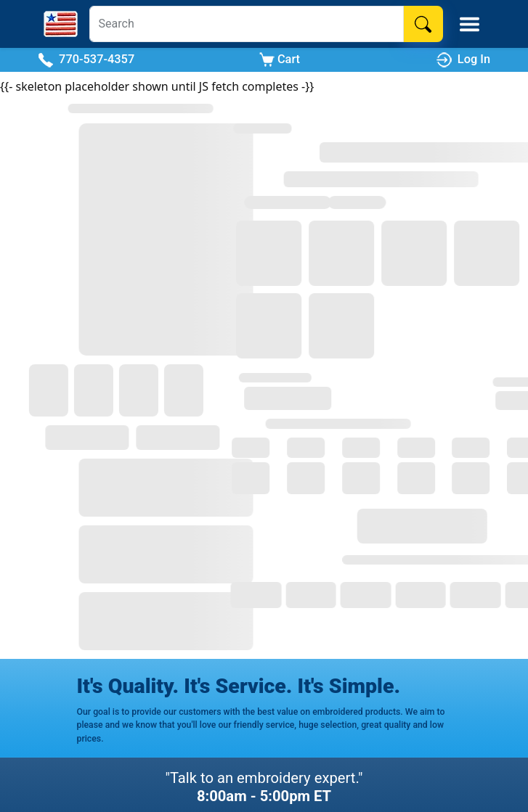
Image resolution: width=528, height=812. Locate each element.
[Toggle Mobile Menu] (470, 24)
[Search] (247, 24)
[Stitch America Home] (61, 24)
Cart (280, 60)
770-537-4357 (86, 60)
